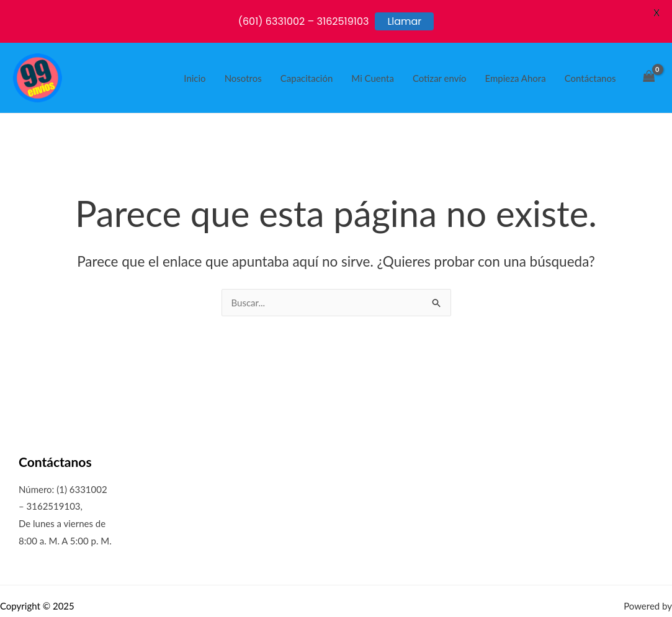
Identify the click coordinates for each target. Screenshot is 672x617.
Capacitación (307, 78)
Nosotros (243, 78)
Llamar (404, 21)
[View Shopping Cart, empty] (649, 78)
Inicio (195, 78)
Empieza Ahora (516, 78)
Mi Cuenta (373, 78)
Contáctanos (590, 78)
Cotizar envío (440, 78)
